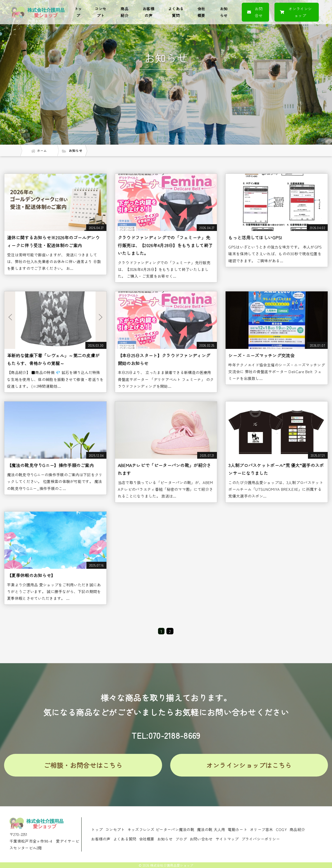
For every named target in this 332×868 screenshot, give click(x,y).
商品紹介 (124, 12)
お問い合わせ (201, 839)
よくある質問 (176, 12)
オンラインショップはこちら (249, 765)
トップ (78, 12)
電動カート (237, 829)
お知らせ (224, 12)
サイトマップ (227, 839)
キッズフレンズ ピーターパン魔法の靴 (161, 829)
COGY (281, 829)
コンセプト (101, 12)
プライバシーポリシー (261, 839)
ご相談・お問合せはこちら (83, 765)
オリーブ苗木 (261, 829)
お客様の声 (148, 12)
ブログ (181, 839)
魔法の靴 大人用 (211, 829)
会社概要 (201, 12)
